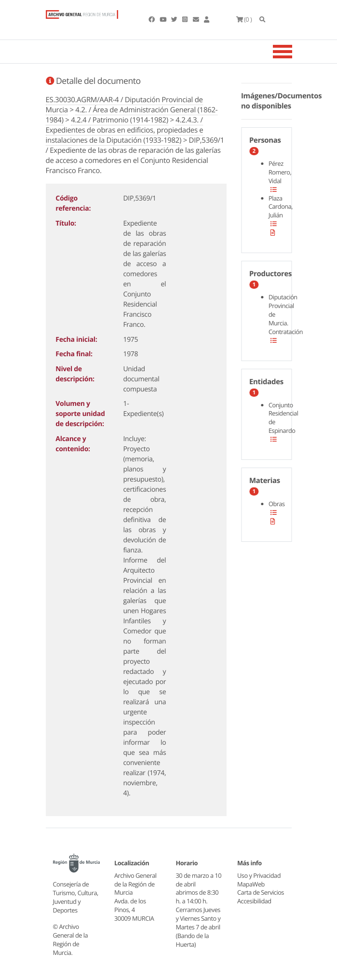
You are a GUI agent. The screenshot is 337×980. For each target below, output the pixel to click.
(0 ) (244, 19)
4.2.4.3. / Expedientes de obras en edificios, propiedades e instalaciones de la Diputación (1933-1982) (125, 130)
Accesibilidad (254, 901)
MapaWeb (251, 884)
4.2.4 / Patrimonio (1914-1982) (120, 120)
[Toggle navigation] (295, 52)
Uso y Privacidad (259, 875)
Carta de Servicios (261, 892)
